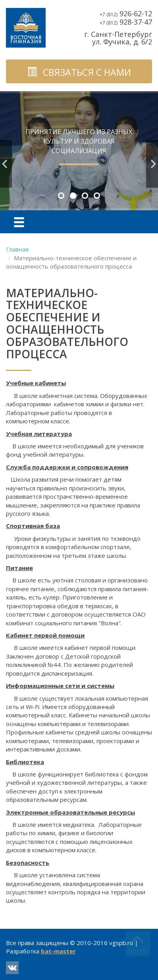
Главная (17, 249)
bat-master (58, 951)
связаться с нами (79, 72)
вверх (138, 951)
